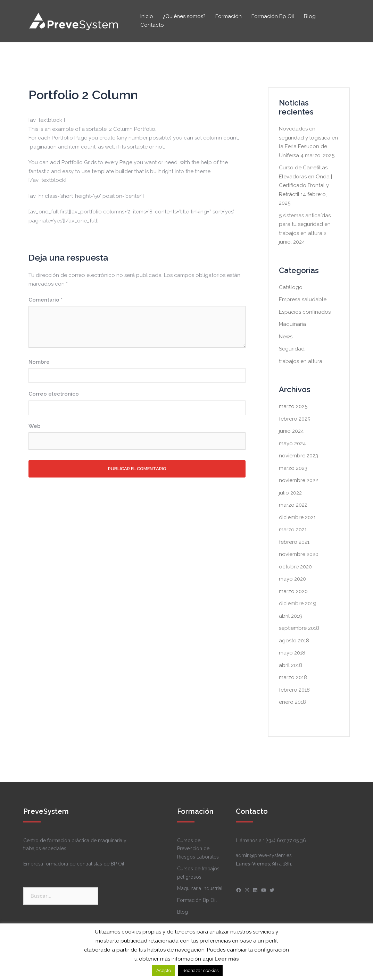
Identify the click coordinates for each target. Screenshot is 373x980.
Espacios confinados (305, 312)
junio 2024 (291, 431)
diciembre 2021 (297, 517)
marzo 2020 (293, 591)
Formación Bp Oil (273, 16)
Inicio (147, 16)
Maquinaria (292, 324)
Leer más (227, 959)
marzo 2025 (293, 406)
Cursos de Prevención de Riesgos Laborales (198, 849)
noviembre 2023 (299, 456)
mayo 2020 (292, 579)
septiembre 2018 (299, 628)
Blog (310, 16)
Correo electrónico (54, 394)
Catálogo (291, 287)
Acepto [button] (164, 970)
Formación (229, 16)
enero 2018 (292, 702)
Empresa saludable (303, 299)
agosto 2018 (294, 641)
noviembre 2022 (299, 480)
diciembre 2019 (298, 603)
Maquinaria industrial (200, 888)
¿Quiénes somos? (184, 16)
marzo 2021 (293, 530)
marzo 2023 (293, 468)
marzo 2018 (293, 677)
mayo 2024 (292, 443)
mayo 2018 (292, 653)
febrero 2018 (294, 690)
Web (35, 426)
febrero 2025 (295, 419)
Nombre (39, 362)
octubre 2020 (295, 567)
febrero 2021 (294, 542)
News (286, 337)
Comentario (45, 300)
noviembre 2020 (299, 554)
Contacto (152, 25)
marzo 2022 (293, 505)
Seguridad (292, 349)
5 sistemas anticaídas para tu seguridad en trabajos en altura (305, 224)
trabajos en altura (301, 361)
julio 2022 (290, 493)
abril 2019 (291, 616)
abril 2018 (291, 665)
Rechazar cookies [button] (200, 970)
